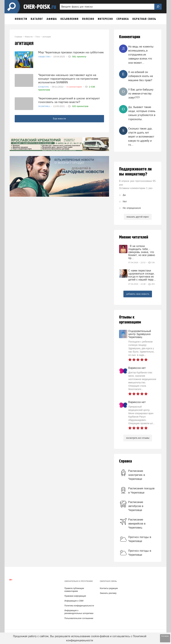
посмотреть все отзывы (138, 438)
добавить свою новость (138, 294)
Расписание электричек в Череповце (137, 475)
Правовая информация (75, 596)
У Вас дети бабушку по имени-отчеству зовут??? (141, 94)
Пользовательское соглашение (79, 618)
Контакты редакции (109, 588)
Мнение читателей (134, 237)
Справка (125, 461)
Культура (44, 87)
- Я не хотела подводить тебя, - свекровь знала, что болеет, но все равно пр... (142, 252)
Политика (45, 106)
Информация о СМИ (74, 601)
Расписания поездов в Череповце (141, 490)
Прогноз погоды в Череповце (140, 539)
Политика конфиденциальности (79, 606)
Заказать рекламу (108, 593)
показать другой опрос (138, 217)
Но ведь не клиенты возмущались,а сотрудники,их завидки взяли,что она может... (141, 55)
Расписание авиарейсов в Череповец (137, 524)
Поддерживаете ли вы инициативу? (135, 172)
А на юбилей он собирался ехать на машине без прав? (141, 76)
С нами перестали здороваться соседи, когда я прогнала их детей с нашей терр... (142, 275)
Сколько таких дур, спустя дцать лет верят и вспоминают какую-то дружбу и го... (141, 137)
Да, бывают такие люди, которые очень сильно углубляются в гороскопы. (142, 113)
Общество (45, 57)
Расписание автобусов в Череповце (136, 506)
